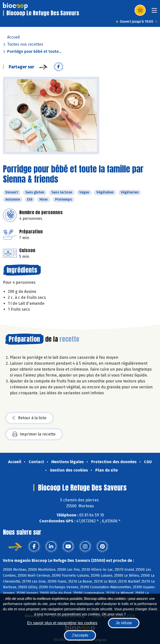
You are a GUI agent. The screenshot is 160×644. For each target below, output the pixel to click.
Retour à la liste (29, 418)
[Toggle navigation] (154, 12)
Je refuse (124, 623)
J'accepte (80, 635)
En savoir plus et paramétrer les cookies (62, 623)
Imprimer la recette (34, 434)
